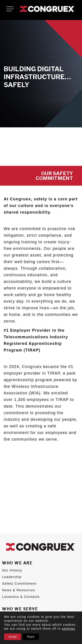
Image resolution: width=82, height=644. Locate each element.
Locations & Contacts (21, 597)
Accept (13, 637)
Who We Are (17, 563)
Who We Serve (20, 609)
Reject (31, 637)
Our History (12, 570)
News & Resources (19, 590)
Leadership (12, 577)
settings (68, 629)
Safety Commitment (19, 583)
